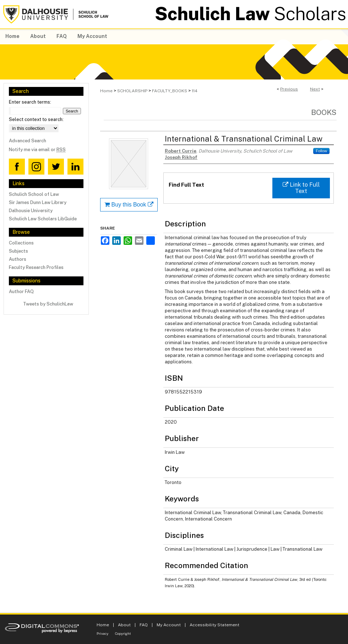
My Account (169, 625)
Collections (21, 243)
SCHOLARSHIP (132, 91)
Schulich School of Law (34, 194)
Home (106, 91)
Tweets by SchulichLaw (48, 304)
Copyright (123, 633)
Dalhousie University (31, 211)
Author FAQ (21, 291)
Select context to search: (36, 119)
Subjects (18, 251)
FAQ (144, 625)
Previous (289, 89)
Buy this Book (129, 205)
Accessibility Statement (214, 625)
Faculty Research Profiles (36, 267)
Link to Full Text (301, 188)
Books (324, 112)
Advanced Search (28, 141)
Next (315, 89)
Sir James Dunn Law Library (38, 202)
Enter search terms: (30, 102)
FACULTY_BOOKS (170, 91)
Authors (18, 259)
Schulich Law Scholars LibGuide (43, 219)
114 (195, 91)
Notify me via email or (37, 150)
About (124, 625)
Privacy (102, 633)
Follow (321, 151)
